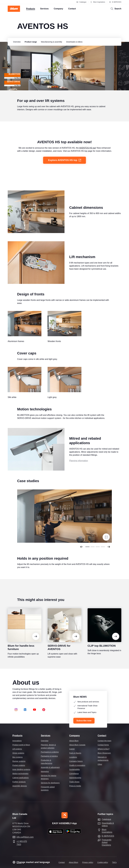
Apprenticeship (75, 778)
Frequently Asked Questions (107, 842)
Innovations (17, 741)
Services (46, 736)
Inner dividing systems (21, 769)
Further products (19, 782)
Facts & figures (75, 753)
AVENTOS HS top (87, 153)
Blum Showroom (104, 753)
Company (75, 736)
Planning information (79, 465)
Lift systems (17, 749)
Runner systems (19, 761)
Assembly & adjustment (50, 767)
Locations (73, 757)
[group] (16, 42)
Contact (102, 736)
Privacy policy (88, 862)
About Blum (74, 741)
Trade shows (74, 782)
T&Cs (114, 862)
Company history (76, 761)
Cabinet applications (21, 778)
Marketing (45, 771)
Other (100, 764)
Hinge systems (18, 753)
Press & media (75, 786)
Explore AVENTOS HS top (65, 165)
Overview (44, 741)
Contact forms (103, 745)
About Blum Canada (77, 745)
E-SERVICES (115, 2)
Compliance (74, 774)
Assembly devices (20, 786)
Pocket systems (19, 765)
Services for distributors (50, 783)
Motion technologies (20, 774)
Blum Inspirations (98, 2)
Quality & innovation (77, 765)
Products (17, 736)
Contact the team (104, 741)
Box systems (18, 757)
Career (72, 749)
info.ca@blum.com (25, 837)
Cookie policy (103, 862)
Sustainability (75, 769)
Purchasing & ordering (50, 752)
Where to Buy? (104, 749)
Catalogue (81, 2)
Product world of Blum (21, 745)
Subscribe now (84, 721)
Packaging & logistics (49, 756)
